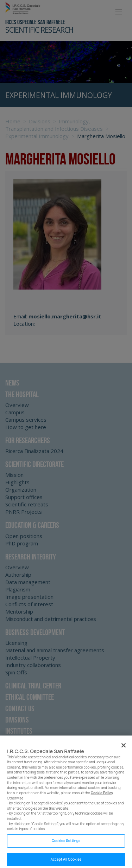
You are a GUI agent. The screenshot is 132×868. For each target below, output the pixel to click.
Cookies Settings (66, 844)
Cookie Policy (102, 796)
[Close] (124, 749)
